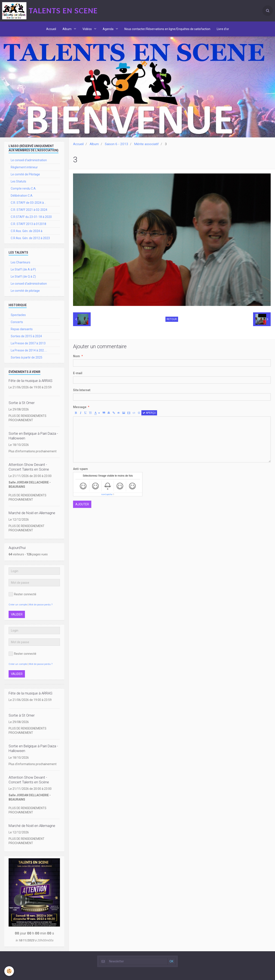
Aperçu (149, 413)
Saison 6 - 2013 (116, 144)
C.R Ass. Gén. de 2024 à (27, 231)
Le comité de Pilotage (25, 174)
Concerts (17, 322)
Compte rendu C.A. (24, 188)
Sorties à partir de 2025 (27, 357)
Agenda (108, 29)
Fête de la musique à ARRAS (31, 381)
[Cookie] (9, 971)
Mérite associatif (146, 144)
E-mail (78, 373)
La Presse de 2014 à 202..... (29, 350)
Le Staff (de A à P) (23, 269)
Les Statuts (18, 181)
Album (67, 29)
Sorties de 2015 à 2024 (26, 336)
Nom (76, 356)
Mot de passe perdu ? (41, 605)
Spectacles (18, 315)
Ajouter (82, 504)
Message (80, 407)
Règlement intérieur (24, 167)
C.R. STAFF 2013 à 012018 (28, 224)
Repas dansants (22, 329)
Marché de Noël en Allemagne (32, 513)
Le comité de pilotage (25, 291)
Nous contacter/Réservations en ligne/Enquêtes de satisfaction (167, 29)
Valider (17, 614)
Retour (172, 319)
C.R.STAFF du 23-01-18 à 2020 (31, 217)
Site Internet (82, 390)
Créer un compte (18, 605)
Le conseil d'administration (29, 160)
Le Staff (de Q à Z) (23, 277)
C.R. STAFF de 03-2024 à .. (28, 203)
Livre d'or (223, 29)
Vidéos (87, 29)
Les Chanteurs (21, 262)
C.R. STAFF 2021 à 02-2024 (29, 210)
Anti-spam (80, 469)
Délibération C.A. (22, 196)
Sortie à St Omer (22, 403)
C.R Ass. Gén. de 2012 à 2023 (30, 238)
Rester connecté (22, 594)
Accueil (51, 29)
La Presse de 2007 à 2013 (28, 343)
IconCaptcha (107, 494)
